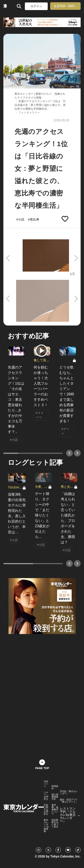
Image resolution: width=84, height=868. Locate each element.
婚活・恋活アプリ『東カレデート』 (69, 801)
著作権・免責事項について (55, 810)
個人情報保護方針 (55, 797)
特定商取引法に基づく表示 (55, 823)
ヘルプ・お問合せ (46, 796)
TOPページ (46, 784)
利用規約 (55, 787)
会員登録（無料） (65, 6)
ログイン (36, 6)
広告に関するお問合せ (46, 810)
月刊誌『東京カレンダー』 (69, 793)
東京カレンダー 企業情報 (46, 826)
